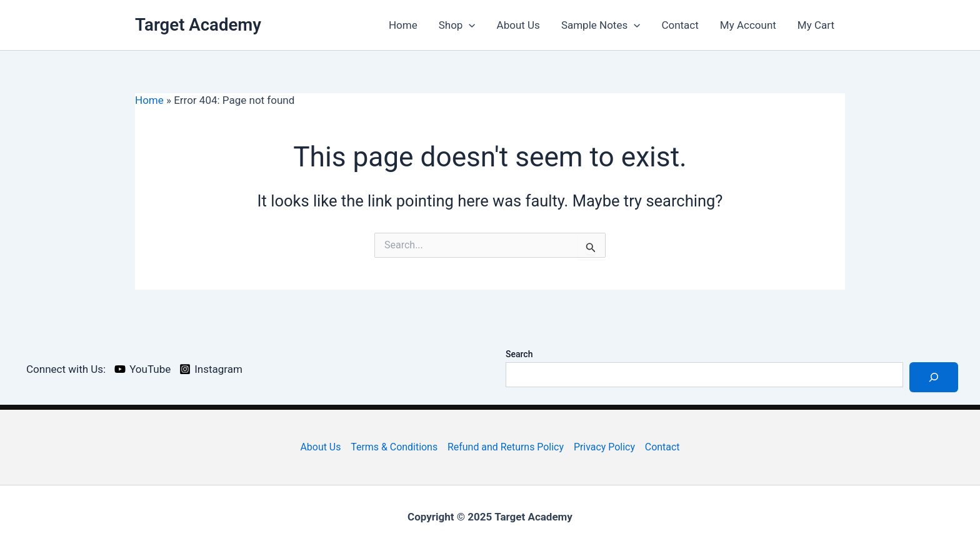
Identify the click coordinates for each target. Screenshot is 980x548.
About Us (518, 25)
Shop (457, 25)
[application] (469, 25)
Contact (680, 25)
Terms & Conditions (394, 447)
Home (403, 25)
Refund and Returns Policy (506, 447)
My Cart (816, 25)
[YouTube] (142, 369)
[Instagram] (211, 369)
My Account (748, 25)
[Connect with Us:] (64, 369)
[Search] (934, 377)
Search (519, 354)
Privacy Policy (604, 447)
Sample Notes (601, 25)
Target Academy (198, 25)
